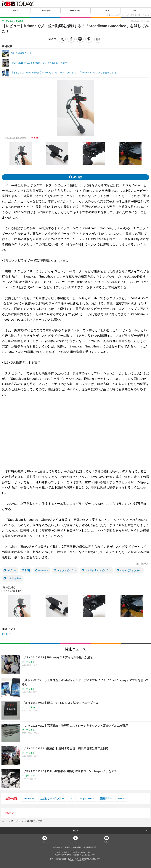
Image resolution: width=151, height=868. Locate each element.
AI (71, 799)
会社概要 (77, 847)
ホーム (15, 10)
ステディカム (14, 578)
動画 (27, 570)
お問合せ (56, 847)
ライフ (136, 10)
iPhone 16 (29, 799)
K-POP (121, 799)
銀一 (9, 634)
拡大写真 (78, 177)
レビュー (12, 570)
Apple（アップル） (130, 570)
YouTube (106, 842)
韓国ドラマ (106, 799)
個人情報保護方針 (91, 847)
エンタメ (106, 10)
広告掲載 (67, 847)
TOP (76, 831)
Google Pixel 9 (86, 799)
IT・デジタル (45, 10)
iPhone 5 (43, 570)
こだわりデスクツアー (52, 799)
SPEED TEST (75, 10)
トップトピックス (67, 570)
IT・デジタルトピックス (98, 570)
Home (45, 842)
